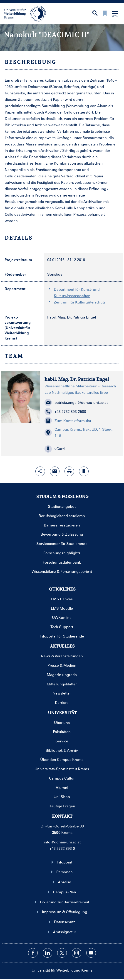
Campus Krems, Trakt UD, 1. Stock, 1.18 (78, 432)
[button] (81, 449)
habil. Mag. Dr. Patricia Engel (72, 317)
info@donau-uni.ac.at (62, 842)
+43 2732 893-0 (62, 848)
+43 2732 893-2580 (65, 412)
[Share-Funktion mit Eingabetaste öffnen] (40, 471)
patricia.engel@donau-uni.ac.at (76, 402)
